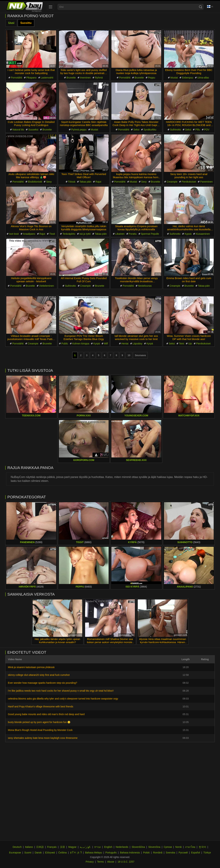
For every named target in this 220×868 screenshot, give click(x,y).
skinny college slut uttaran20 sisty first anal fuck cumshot (39, 675)
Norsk (179, 847)
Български (15, 853)
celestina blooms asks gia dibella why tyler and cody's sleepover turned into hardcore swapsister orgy (63, 699)
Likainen (120, 234)
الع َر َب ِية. (85, 847)
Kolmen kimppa (81, 344)
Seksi (136, 130)
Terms (100, 862)
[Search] (201, 7)
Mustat (174, 78)
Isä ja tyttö (85, 234)
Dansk (38, 853)
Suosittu (26, 23)
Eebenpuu (188, 78)
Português (111, 853)
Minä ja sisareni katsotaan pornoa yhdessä (31, 667)
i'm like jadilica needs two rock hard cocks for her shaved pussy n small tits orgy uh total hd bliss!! (61, 691)
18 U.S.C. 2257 (126, 862)
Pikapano (31, 78)
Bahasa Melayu (94, 853)
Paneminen (206, 182)
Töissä (72, 182)
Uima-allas (203, 78)
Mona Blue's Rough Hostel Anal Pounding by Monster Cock (40, 730)
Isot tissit (14, 234)
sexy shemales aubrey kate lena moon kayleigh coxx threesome (43, 738)
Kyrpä (97, 344)
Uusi (11, 23)
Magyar (72, 847)
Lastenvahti (47, 78)
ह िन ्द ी (76, 853)
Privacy (90, 862)
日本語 (40, 847)
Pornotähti (16, 78)
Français (52, 847)
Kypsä (188, 234)
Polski (146, 853)
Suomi (28, 853)
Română (158, 853)
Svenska (171, 853)
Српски (168, 847)
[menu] (51, 7)
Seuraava (140, 355)
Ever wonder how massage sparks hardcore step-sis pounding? (43, 683)
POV (207, 130)
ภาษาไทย (190, 847)
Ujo (190, 344)
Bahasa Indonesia (130, 853)
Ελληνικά (50, 853)
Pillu (198, 130)
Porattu (133, 234)
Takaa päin (85, 182)
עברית (98, 847)
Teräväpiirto (69, 234)
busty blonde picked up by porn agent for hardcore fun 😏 (39, 722)
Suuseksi (33, 130)
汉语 (62, 847)
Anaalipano (29, 234)
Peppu (152, 78)
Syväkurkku (150, 130)
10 (129, 355)
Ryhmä (99, 78)
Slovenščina (138, 847)
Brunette (71, 78)
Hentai (125, 344)
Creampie (172, 182)
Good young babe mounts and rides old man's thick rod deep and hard (46, 714)
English (108, 847)
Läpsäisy (137, 344)
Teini (181, 344)
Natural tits (18, 130)
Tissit (52, 234)
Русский (183, 853)
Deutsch (17, 847)
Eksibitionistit (35, 182)
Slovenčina (154, 847)
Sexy (49, 182)
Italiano (29, 847)
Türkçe (207, 853)
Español (196, 853)
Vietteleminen (47, 286)
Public (65, 344)
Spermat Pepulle (150, 234)
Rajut (98, 182)
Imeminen (85, 78)
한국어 (202, 847)
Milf (106, 344)
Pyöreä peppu (79, 130)
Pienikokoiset (189, 182)
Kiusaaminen (203, 234)
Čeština (63, 853)
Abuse (111, 862)
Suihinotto (175, 130)
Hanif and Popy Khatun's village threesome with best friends (41, 707)
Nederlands (122, 847)
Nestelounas (145, 286)
